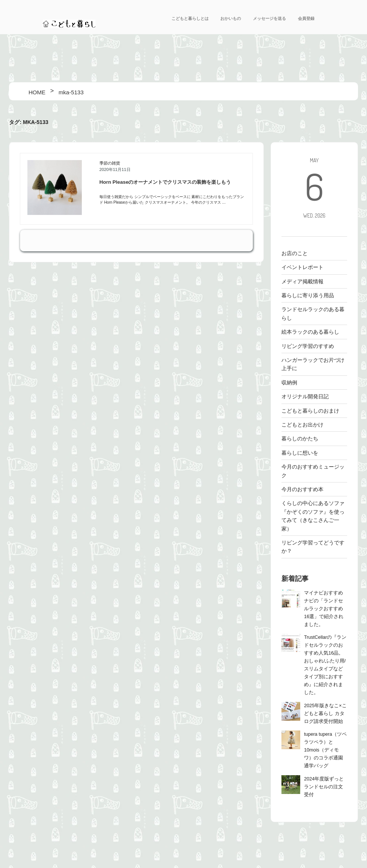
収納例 (289, 383)
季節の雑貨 (110, 163)
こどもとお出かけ (302, 425)
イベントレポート (302, 267)
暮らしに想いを (300, 453)
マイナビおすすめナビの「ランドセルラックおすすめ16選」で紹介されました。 (324, 609)
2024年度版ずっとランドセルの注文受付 (324, 787)
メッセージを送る (269, 18)
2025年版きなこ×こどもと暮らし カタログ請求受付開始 (325, 714)
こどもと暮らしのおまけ (310, 411)
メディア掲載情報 (302, 281)
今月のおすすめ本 (302, 489)
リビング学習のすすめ (308, 346)
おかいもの (231, 18)
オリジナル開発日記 (305, 396)
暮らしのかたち (300, 439)
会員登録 (306, 18)
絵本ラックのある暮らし (310, 332)
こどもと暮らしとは (190, 18)
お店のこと (295, 253)
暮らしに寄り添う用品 (308, 295)
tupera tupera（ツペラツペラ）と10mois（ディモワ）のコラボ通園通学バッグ (325, 750)
